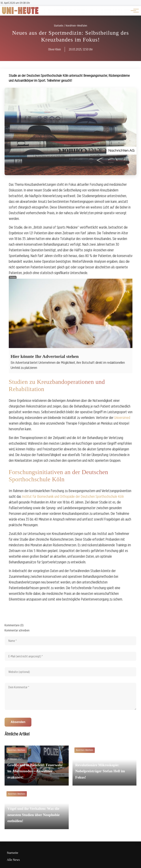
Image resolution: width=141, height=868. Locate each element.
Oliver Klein (55, 49)
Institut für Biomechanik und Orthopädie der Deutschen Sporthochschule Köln (73, 496)
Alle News (13, 860)
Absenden (18, 722)
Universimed (122, 418)
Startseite (13, 853)
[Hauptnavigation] (133, 11)
